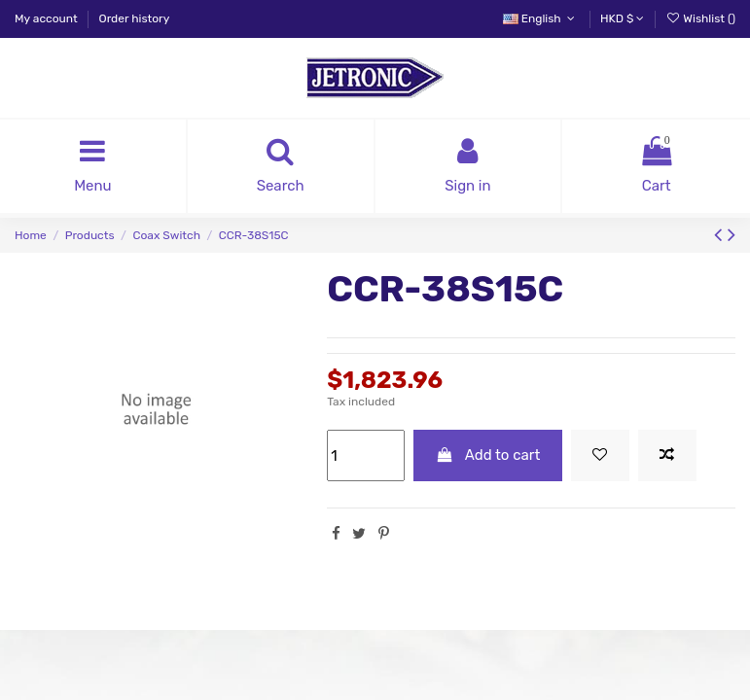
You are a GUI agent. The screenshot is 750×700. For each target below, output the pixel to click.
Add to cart (488, 455)
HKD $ (622, 18)
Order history (135, 18)
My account (48, 18)
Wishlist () (700, 18)
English (541, 18)
